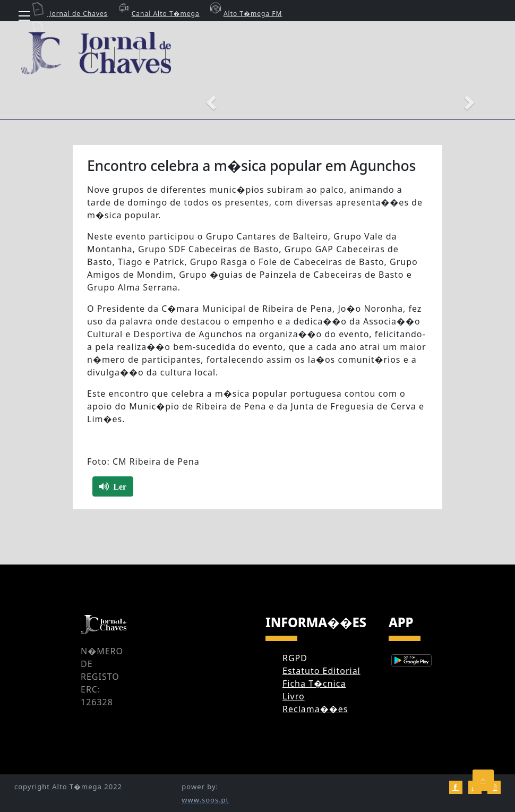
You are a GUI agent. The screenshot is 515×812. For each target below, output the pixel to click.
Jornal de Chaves (70, 14)
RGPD (295, 658)
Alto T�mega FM (245, 14)
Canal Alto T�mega (158, 14)
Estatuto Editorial (321, 671)
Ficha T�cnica (314, 683)
